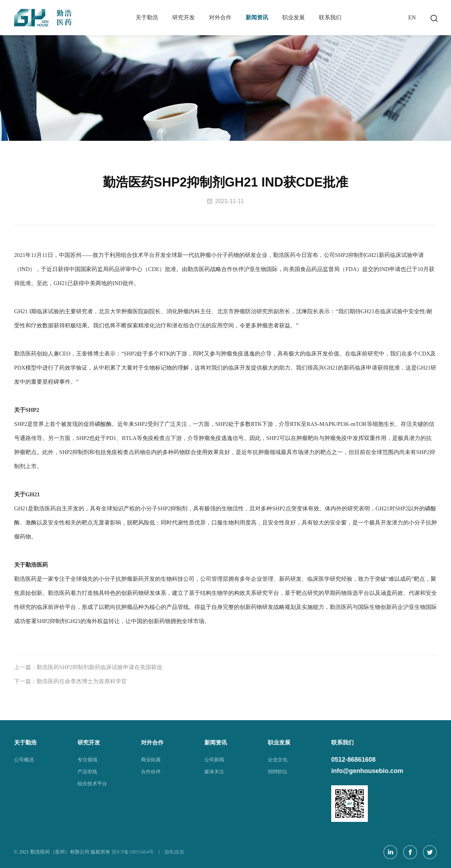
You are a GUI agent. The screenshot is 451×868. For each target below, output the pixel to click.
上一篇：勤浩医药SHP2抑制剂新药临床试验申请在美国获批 (88, 669)
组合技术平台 (92, 784)
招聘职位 (278, 772)
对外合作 (220, 17)
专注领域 (87, 760)
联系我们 (330, 17)
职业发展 (294, 17)
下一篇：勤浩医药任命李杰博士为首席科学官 (70, 683)
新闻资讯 (257, 17)
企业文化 (278, 760)
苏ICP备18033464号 (133, 852)
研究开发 (184, 17)
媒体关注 (214, 772)
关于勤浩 (147, 17)
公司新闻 (214, 760)
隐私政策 (174, 852)
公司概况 (24, 760)
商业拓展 (151, 760)
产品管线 (87, 772)
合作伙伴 (151, 772)
